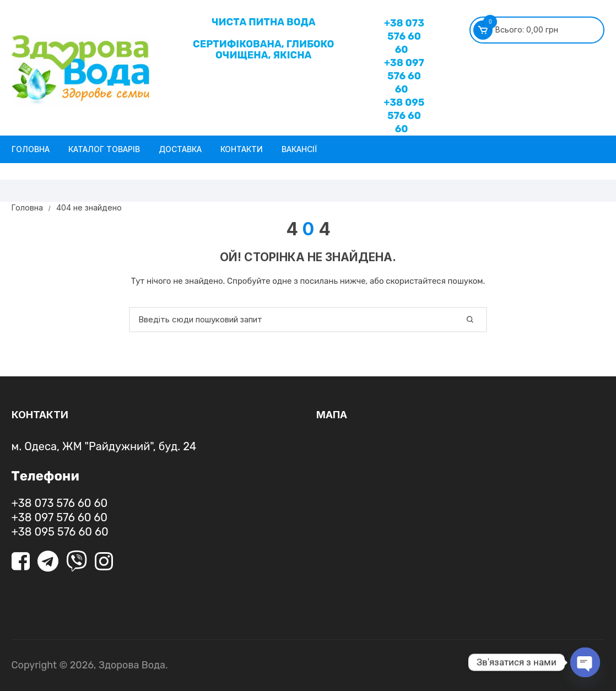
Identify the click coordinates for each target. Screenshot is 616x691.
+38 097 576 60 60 (404, 76)
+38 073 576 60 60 (404, 36)
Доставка (180, 149)
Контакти (242, 149)
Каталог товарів (104, 149)
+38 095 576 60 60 (404, 116)
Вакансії (299, 149)
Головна (31, 149)
